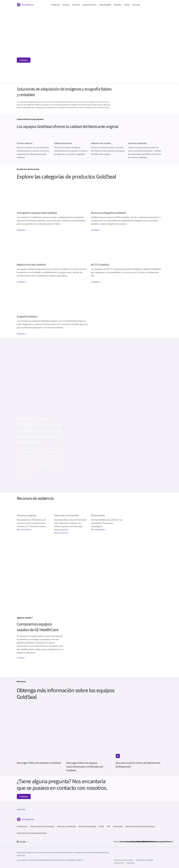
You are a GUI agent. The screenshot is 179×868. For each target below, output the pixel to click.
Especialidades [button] (105, 5)
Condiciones (119, 863)
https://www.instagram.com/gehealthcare (121, 841)
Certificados (118, 826)
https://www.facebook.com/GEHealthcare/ (115, 841)
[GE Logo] (25, 4)
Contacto (22, 230)
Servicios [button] (66, 5)
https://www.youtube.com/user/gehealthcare (138, 841)
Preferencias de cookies (123, 860)
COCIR (101, 826)
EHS (108, 826)
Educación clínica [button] (90, 5)
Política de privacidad (87, 826)
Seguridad (130, 863)
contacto (24, 60)
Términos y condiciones (67, 826)
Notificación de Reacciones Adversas (140, 826)
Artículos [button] (118, 5)
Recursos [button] (76, 5)
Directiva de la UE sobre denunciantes (32, 833)
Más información (25, 473)
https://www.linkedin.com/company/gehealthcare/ (132, 841)
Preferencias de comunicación (42, 826)
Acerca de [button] (136, 5)
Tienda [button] (127, 5)
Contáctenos (22, 826)
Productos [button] (56, 5)
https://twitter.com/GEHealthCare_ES (127, 841)
